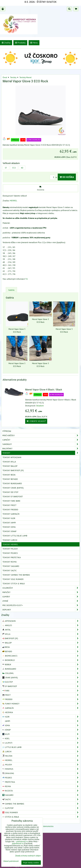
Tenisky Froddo (10, 510)
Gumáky (41, 597)
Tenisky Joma (9, 527)
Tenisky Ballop (10, 466)
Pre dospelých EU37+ (41, 605)
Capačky (41, 440)
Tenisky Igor (9, 518)
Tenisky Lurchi (10, 540)
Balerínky (41, 448)
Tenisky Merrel (10, 544)
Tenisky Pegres (10, 553)
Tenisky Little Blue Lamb (15, 536)
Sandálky (41, 444)
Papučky (41, 592)
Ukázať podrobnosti (11, 861)
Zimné (41, 601)
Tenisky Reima (10, 562)
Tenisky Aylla (9, 462)
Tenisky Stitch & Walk (14, 584)
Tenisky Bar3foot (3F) (13, 470)
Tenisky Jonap (9, 531)
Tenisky (41, 453)
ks (54, 177)
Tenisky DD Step (10, 492)
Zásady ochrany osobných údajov (28, 856)
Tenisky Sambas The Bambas (16, 575)
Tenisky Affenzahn (12, 457)
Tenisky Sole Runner (13, 579)
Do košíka (67, 177)
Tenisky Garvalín (11, 514)
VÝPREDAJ (7, 431)
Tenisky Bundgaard (12, 483)
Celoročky (41, 588)
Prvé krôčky (41, 435)
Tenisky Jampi (9, 523)
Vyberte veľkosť (36, 421)
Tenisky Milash (10, 549)
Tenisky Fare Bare (11, 501)
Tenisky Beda (9, 475)
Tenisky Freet (9, 505)
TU (26, 279)
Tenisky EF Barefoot (13, 496)
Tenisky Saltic (10, 570)
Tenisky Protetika (12, 557)
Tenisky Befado (10, 479)
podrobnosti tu (22, 841)
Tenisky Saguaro (11, 566)
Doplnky (41, 610)
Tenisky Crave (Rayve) (13, 488)
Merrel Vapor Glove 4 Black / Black (44, 390)
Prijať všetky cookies (31, 863)
